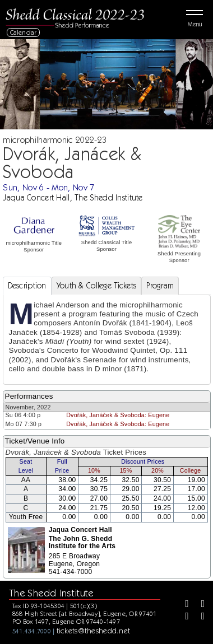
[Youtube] (199, 617)
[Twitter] (199, 605)
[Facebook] (183, 605)
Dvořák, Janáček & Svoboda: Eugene (118, 415)
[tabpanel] (107, 340)
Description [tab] (27, 286)
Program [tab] (160, 286)
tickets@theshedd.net (94, 631)
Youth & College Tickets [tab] (97, 286)
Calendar (24, 32)
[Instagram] (183, 617)
